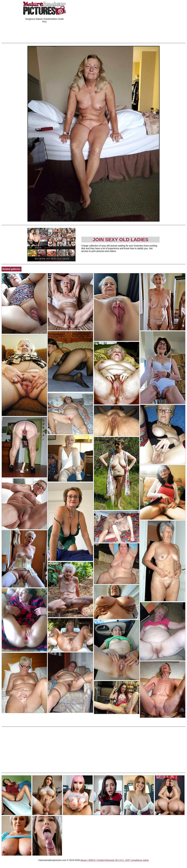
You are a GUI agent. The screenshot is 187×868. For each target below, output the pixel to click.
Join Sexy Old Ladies (120, 239)
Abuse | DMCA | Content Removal (97, 860)
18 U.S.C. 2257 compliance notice (132, 860)
